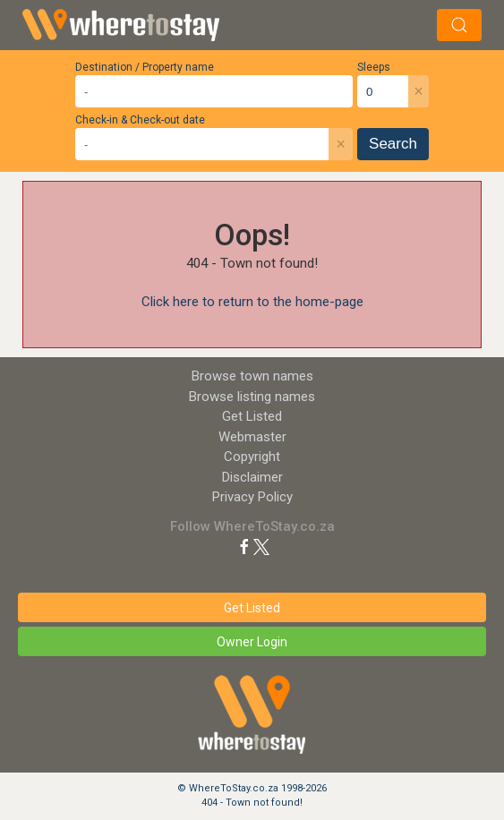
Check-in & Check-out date (140, 120)
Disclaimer (252, 477)
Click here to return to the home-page (252, 302)
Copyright (252, 457)
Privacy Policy (252, 497)
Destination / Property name (145, 67)
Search (393, 144)
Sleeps (374, 67)
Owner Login (252, 642)
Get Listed (252, 416)
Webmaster (252, 437)
